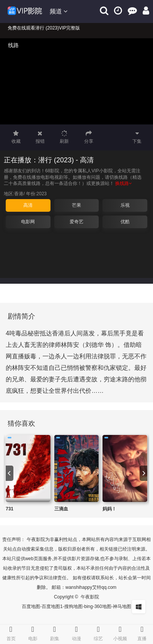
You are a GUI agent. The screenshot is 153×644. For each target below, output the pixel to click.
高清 (28, 205)
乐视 (125, 205)
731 (10, 509)
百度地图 (31, 606)
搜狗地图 (73, 606)
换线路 (124, 183)
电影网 (28, 222)
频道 (59, 11)
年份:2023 (36, 194)
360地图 (103, 606)
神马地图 (122, 606)
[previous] (10, 473)
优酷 (125, 222)
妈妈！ (109, 509)
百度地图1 (52, 606)
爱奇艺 (76, 222)
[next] (143, 473)
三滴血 (61, 509)
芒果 (76, 205)
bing (89, 606)
